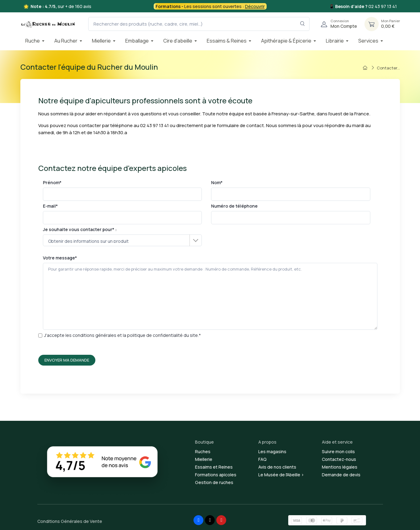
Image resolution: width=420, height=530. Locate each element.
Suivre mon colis (338, 451)
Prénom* (123, 190)
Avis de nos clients (277, 467)
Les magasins (272, 451)
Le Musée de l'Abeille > (281, 475)
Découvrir (255, 6)
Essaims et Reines (214, 467)
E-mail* (123, 214)
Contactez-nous (339, 459)
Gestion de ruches (214, 482)
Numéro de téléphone (291, 214)
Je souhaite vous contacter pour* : (123, 236)
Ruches (203, 451)
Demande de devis (341, 475)
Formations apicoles (216, 475)
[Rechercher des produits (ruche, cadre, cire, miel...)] (199, 24)
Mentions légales (340, 467)
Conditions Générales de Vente (70, 521)
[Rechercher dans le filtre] (303, 24)
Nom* (291, 190)
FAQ (262, 459)
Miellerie (204, 459)
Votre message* (210, 292)
